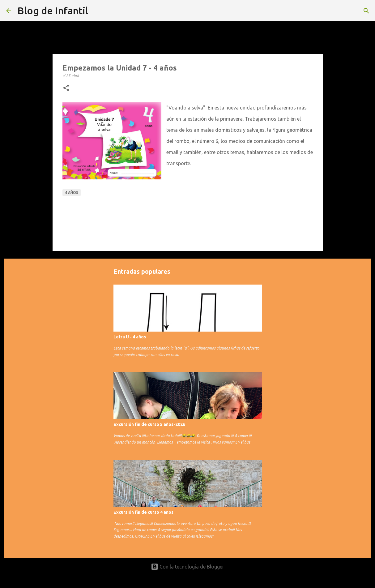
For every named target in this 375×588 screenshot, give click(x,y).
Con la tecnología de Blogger (187, 567)
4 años (72, 193)
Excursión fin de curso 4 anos (143, 512)
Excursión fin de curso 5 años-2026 (149, 424)
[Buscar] (366, 11)
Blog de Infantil (53, 11)
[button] (66, 88)
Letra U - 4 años (130, 337)
